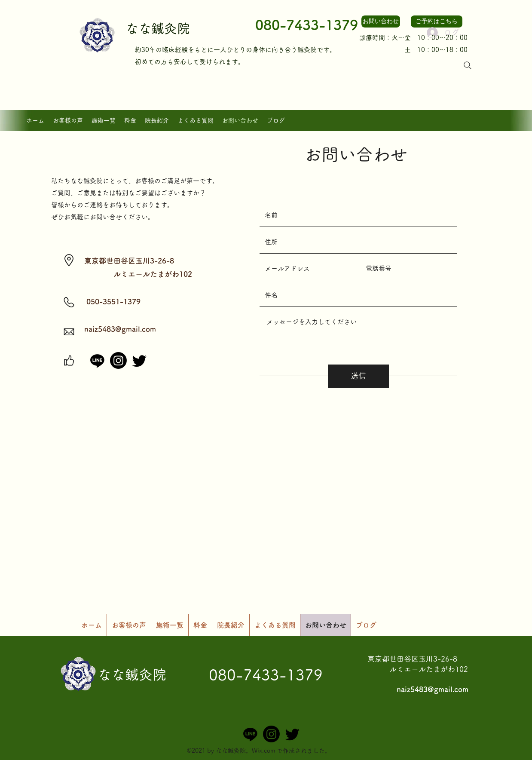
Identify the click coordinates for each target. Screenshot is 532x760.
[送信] (358, 376)
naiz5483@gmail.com (120, 329)
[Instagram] (118, 360)
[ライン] (97, 360)
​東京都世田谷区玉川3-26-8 (412, 659)
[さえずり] (139, 360)
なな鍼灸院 (158, 28)
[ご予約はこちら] (437, 21)
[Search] (468, 65)
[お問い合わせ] (381, 21)
